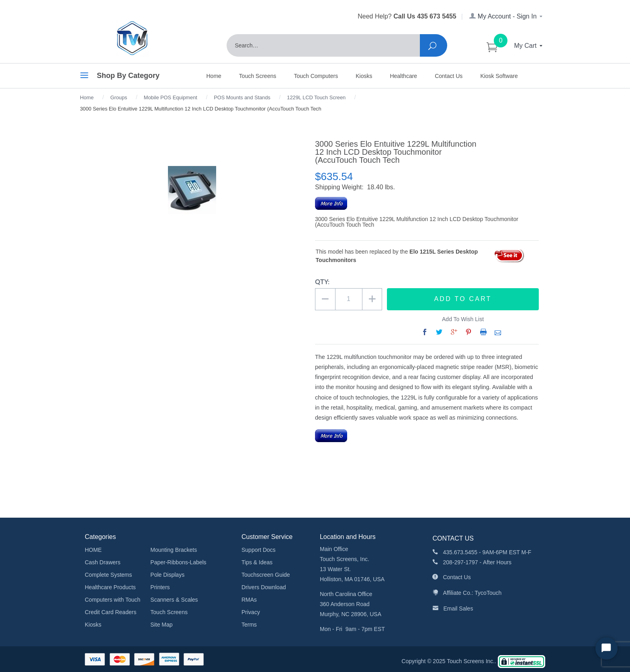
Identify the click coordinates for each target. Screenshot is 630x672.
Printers (160, 587)
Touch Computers (316, 76)
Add (463, 299)
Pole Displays (167, 575)
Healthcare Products (110, 587)
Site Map (161, 625)
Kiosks (364, 76)
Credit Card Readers (110, 612)
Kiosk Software (499, 76)
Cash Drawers (103, 562)
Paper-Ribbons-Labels (178, 562)
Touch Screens (258, 76)
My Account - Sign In (506, 16)
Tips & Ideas (257, 562)
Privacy (251, 612)
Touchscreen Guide (266, 575)
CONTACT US (453, 538)
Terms (249, 625)
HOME (93, 550)
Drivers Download (264, 587)
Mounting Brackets (174, 550)
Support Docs (259, 550)
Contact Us (449, 76)
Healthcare (403, 76)
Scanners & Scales (174, 600)
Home (214, 76)
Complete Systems (108, 575)
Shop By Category (120, 77)
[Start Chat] (606, 648)
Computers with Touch (112, 600)
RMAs (249, 600)
